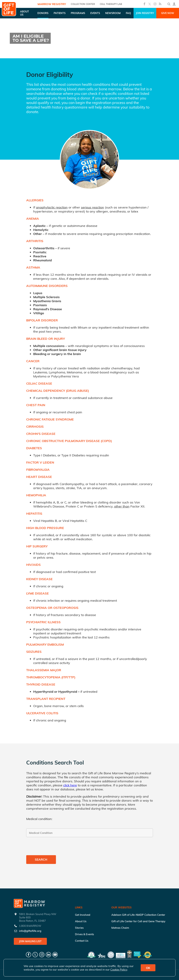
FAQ (128, 13)
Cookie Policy (119, 969)
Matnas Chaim (120, 928)
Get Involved (83, 915)
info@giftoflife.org (30, 931)
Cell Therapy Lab (111, 4)
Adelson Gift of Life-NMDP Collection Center (138, 915)
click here (70, 785)
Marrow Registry (52, 4)
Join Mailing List (30, 941)
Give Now (168, 13)
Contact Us (82, 941)
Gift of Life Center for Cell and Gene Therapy (138, 921)
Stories (79, 928)
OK (148, 968)
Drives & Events (84, 934)
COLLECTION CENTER (83, 4)
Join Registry (145, 13)
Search (41, 859)
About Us (81, 921)
